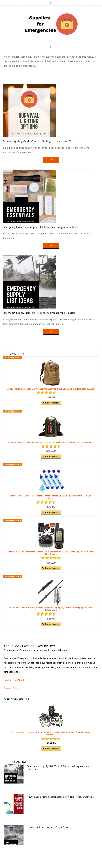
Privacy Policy (11, 688)
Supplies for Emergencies (51, 24)
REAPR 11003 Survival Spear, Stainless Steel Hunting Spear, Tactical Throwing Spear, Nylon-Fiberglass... (51, 609)
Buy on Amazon (52, 403)
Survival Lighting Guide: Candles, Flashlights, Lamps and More (39, 141)
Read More (51, 160)
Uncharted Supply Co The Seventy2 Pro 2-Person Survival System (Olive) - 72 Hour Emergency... (51, 442)
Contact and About (14, 680)
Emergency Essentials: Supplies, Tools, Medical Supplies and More (40, 227)
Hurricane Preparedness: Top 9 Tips (47, 827)
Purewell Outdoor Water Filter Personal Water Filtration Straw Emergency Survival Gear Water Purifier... (51, 497)
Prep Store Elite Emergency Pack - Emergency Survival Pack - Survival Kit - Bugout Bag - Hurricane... (51, 734)
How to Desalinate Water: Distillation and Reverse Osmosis (60, 797)
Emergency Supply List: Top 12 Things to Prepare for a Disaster (39, 313)
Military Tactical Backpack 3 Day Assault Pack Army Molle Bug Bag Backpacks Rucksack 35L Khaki (51, 389)
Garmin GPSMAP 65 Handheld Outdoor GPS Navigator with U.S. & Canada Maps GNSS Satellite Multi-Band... (51, 553)
